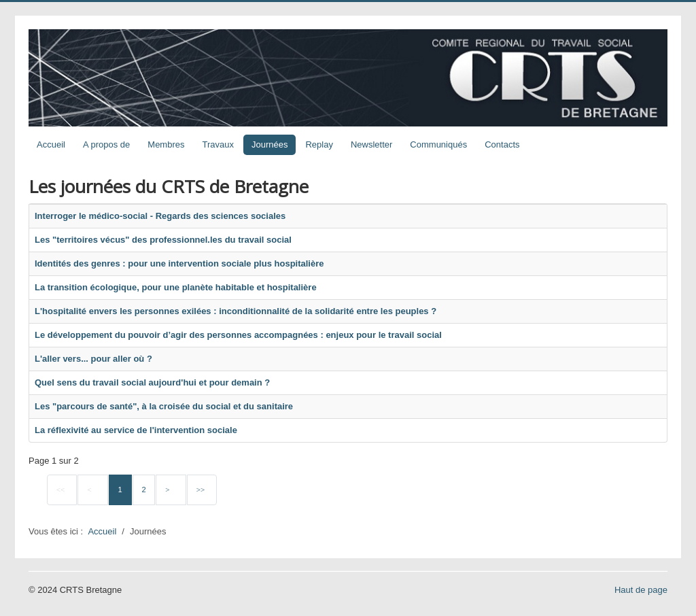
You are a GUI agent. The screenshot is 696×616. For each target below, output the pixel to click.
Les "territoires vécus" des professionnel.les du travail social (163, 240)
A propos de (106, 144)
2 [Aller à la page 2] (143, 490)
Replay (319, 144)
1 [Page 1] (120, 490)
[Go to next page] (171, 490)
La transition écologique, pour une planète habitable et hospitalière (176, 287)
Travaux (218, 144)
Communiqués (438, 144)
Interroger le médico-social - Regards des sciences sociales (160, 216)
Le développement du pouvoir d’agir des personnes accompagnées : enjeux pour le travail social (238, 335)
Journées (269, 144)
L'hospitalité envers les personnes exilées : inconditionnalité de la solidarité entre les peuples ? (236, 311)
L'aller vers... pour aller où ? (93, 359)
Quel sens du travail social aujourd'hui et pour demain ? (152, 382)
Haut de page (641, 590)
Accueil (51, 144)
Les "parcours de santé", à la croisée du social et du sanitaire (164, 406)
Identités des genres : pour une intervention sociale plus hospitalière (179, 263)
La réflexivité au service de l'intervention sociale (136, 430)
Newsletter (371, 144)
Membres (166, 144)
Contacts (502, 144)
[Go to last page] (202, 490)
